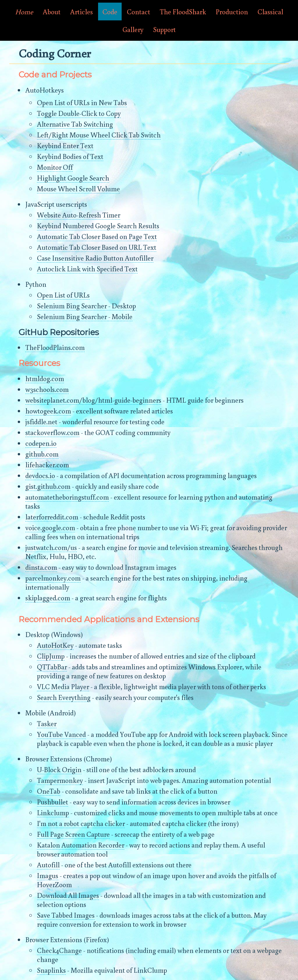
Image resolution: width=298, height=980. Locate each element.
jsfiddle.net (41, 421)
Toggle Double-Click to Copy (79, 113)
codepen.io (41, 443)
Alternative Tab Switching (75, 124)
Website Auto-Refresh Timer (79, 215)
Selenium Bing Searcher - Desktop (86, 306)
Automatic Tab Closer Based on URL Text (97, 247)
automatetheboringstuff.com (67, 497)
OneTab (49, 791)
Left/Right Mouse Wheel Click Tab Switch (99, 135)
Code (110, 12)
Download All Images (68, 895)
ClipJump (51, 656)
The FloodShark (183, 12)
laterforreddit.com (52, 517)
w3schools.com (47, 389)
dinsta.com (41, 567)
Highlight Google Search (73, 178)
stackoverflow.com (52, 432)
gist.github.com (48, 486)
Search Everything (64, 697)
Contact (139, 12)
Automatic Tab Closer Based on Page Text (97, 236)
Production (232, 12)
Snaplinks (51, 970)
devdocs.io (40, 475)
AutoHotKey (55, 645)
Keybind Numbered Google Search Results (98, 225)
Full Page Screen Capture (73, 834)
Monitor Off (55, 167)
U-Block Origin (59, 769)
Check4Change (59, 950)
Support (164, 29)
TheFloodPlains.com (55, 347)
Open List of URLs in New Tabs (82, 102)
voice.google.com (50, 527)
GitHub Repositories (59, 332)
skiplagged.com (48, 598)
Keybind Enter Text (65, 145)
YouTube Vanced (61, 734)
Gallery (133, 29)
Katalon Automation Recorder (81, 845)
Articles (81, 12)
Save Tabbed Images (66, 915)
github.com (42, 454)
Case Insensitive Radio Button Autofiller (95, 258)
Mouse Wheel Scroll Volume (78, 189)
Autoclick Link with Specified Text (87, 269)
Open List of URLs (63, 295)
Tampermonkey (60, 780)
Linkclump (53, 812)
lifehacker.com (47, 465)
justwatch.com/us (51, 547)
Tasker (47, 723)
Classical (270, 12)
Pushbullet (53, 802)
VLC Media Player (63, 686)
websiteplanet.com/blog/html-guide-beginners (93, 400)
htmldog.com (45, 378)
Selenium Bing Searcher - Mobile (85, 316)
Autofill (48, 865)
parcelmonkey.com (53, 578)
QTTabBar (52, 667)
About (52, 12)
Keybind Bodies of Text (70, 156)
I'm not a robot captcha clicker (81, 823)
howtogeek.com (48, 411)
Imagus (48, 875)
